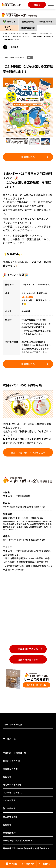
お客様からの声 (10, 769)
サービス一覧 (9, 739)
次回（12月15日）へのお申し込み (28, 453)
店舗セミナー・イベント (21, 36)
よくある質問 (9, 800)
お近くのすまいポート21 (19, 33)
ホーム (5, 33)
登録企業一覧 (28, 22)
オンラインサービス (12, 792)
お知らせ (7, 777)
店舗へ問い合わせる (28, 660)
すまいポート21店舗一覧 (15, 753)
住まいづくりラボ (11, 761)
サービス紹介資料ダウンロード (18, 840)
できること (9, 22)
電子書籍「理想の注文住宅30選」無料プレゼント (26, 848)
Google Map (27, 297)
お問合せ (37, 5)
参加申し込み (28, 157)
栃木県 (34, 33)
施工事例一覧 (9, 808)
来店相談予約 (9, 833)
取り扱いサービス (47, 22)
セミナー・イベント (9, 28)
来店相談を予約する (28, 649)
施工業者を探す (10, 817)
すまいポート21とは (13, 725)
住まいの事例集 (28, 28)
